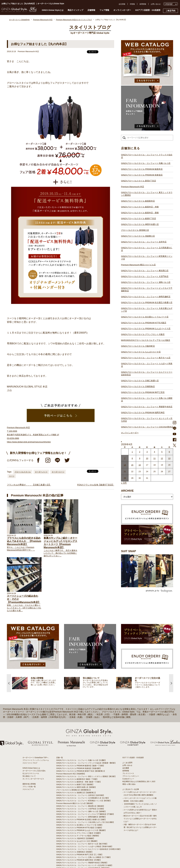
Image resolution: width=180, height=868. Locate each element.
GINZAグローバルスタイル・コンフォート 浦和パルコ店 (146, 282)
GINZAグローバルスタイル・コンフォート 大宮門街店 (145, 276)
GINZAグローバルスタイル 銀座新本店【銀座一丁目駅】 (77, 758)
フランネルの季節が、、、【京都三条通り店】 (29, 485)
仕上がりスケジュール (31, 753)
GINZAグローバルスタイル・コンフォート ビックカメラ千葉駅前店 (147, 289)
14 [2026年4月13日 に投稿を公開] (125, 465)
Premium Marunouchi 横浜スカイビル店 (138, 265)
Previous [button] (9, 662)
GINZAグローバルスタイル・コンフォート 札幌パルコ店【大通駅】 (81, 739)
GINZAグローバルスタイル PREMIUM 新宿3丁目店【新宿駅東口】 (81, 750)
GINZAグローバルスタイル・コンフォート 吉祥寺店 (144, 242)
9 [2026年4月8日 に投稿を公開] (140, 458)
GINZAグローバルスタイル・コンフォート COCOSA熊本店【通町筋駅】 (83, 847)
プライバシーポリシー (131, 755)
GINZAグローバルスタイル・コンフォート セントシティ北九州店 (147, 420)
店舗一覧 (60, 737)
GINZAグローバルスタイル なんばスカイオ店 (141, 352)
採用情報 (143, 4)
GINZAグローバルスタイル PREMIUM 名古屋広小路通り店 (147, 302)
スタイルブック (28, 768)
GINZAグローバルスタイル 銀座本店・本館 (140, 207)
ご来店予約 (170, 11)
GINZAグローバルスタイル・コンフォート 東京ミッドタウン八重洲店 (147, 194)
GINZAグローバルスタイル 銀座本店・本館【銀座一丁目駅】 (79, 761)
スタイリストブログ (30, 742)
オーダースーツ (58, 472)
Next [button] (171, 662)
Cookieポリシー (128, 758)
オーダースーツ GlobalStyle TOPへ (35, 737)
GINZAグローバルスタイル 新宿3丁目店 (139, 181)
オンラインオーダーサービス (33, 758)
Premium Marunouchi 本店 (133, 187)
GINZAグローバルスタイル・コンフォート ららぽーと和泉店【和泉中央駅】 (85, 826)
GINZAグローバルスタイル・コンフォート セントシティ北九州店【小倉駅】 (85, 844)
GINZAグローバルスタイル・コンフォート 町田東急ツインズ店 (147, 258)
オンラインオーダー (122, 10)
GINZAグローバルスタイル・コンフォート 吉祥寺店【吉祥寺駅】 (80, 774)
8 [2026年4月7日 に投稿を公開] (132, 458)
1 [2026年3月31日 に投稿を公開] (132, 452)
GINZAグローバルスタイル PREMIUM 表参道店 (142, 175)
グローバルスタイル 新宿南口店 (135, 230)
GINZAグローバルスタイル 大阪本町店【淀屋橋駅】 (76, 818)
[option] (38, 662)
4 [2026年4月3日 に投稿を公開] (154, 452)
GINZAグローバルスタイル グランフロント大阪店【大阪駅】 (79, 812)
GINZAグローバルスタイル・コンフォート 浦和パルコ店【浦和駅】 (81, 791)
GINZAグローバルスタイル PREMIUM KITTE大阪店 (144, 323)
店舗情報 (91, 10)
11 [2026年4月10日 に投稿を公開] (154, 458)
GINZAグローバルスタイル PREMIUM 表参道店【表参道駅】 (79, 747)
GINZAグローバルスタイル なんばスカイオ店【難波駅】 (77, 820)
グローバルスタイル (23, 472)
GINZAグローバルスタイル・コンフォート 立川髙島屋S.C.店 (147, 249)
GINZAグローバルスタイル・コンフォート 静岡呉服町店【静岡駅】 (81, 796)
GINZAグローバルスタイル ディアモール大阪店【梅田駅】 (78, 815)
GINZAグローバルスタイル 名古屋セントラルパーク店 (145, 317)
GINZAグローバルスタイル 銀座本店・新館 (140, 213)
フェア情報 (104, 10)
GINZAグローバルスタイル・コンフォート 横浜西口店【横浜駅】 (80, 785)
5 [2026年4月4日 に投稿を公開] (162, 452)
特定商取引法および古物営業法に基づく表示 (139, 761)
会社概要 (126, 747)
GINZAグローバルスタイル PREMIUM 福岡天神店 (143, 413)
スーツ (12, 476)
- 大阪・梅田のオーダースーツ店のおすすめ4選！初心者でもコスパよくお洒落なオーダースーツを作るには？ (139, 806)
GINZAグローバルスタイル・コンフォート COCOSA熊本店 (147, 427)
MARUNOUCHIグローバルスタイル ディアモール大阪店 (146, 340)
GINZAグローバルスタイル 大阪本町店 (138, 346)
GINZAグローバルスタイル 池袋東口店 (138, 236)
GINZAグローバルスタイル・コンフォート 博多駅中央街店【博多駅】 (82, 842)
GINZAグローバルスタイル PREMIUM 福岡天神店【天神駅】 (79, 839)
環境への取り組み (129, 763)
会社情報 (122, 4)
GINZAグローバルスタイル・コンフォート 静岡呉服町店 (146, 297)
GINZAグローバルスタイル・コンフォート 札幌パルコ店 (146, 163)
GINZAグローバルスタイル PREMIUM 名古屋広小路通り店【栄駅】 (81, 799)
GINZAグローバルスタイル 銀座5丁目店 (139, 218)
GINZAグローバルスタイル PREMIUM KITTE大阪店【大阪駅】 (79, 807)
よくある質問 (127, 742)
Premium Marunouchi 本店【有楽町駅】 (71, 753)
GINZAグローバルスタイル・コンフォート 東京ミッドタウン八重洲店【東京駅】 (86, 756)
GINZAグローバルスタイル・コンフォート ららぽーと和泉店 (147, 365)
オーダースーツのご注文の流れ (34, 750)
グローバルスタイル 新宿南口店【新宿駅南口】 (74, 769)
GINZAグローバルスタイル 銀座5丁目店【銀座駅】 (75, 764)
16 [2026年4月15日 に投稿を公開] (140, 465)
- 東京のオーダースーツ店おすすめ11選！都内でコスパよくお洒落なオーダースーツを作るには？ (139, 798)
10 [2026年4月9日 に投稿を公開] (147, 458)
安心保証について (29, 755)
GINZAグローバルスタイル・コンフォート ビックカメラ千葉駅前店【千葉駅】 (85, 793)
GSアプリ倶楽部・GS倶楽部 (148, 10)
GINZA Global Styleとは (53, 10)
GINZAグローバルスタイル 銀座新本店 (138, 201)
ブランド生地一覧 (29, 766)
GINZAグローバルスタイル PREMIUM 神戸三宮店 (143, 392)
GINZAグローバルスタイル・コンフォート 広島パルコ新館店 (147, 399)
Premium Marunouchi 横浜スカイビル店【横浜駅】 (75, 783)
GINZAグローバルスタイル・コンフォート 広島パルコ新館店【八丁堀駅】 (84, 836)
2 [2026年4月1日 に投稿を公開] (140, 452)
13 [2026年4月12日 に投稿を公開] (169, 458)
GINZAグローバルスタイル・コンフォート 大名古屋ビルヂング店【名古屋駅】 (85, 801)
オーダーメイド (41, 472)
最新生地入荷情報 (29, 763)
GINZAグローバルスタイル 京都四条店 (138, 386)
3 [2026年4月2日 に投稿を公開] (147, 452)
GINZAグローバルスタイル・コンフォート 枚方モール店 (146, 358)
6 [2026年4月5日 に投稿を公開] (169, 452)
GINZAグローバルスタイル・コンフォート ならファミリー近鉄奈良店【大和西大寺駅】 (89, 828)
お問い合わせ (156, 4)
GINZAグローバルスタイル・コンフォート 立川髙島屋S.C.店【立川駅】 (83, 777)
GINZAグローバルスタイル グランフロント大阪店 (143, 334)
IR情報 (132, 4)
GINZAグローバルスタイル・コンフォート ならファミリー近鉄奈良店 (147, 373)
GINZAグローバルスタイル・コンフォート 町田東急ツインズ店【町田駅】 (84, 780)
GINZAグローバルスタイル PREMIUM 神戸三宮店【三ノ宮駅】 (80, 834)
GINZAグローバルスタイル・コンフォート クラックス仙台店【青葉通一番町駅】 (86, 742)
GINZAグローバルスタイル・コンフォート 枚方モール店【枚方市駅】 (82, 823)
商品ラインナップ (75, 10)
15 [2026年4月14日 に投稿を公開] (132, 465)
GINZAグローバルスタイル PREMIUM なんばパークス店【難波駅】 (81, 809)
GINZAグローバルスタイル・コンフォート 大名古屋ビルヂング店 (147, 310)
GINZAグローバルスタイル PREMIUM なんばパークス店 (146, 329)
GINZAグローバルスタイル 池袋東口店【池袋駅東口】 (76, 772)
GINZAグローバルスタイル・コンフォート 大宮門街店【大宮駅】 (80, 788)
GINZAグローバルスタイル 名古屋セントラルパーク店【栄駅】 (80, 804)
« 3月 (124, 483)
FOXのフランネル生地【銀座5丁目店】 (96, 485)
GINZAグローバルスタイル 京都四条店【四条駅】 (75, 831)
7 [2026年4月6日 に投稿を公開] (125, 458)
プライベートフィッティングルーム (36, 739)
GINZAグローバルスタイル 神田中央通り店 (140, 224)
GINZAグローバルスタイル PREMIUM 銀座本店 (142, 169)
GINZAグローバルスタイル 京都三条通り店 (140, 381)
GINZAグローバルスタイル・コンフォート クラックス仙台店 (147, 156)
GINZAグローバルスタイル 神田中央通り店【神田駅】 (76, 766)
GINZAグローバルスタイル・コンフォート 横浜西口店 (145, 271)
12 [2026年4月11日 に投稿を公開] (162, 458)
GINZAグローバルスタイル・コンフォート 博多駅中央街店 (147, 407)
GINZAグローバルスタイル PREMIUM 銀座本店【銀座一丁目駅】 (80, 745)
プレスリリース (128, 753)
